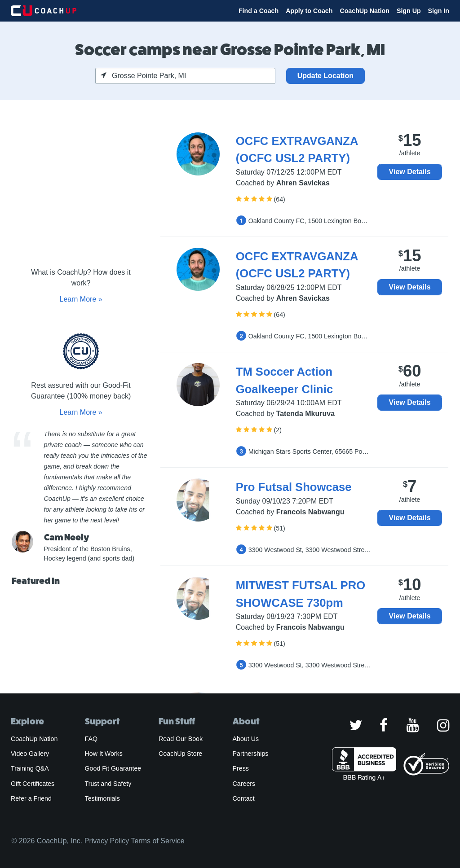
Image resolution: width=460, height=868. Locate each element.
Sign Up (409, 11)
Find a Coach (259, 11)
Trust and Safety (108, 784)
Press (241, 768)
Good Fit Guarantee (113, 768)
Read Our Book (181, 739)
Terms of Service (157, 841)
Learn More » (81, 299)
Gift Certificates (33, 784)
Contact (244, 798)
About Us (246, 739)
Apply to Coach (309, 11)
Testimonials (102, 798)
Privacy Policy (107, 841)
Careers (244, 784)
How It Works (104, 754)
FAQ (91, 739)
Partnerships (251, 754)
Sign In (439, 11)
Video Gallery (30, 754)
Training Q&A (30, 768)
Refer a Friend (31, 798)
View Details (410, 172)
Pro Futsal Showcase (294, 487)
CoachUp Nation (365, 11)
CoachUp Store (180, 754)
